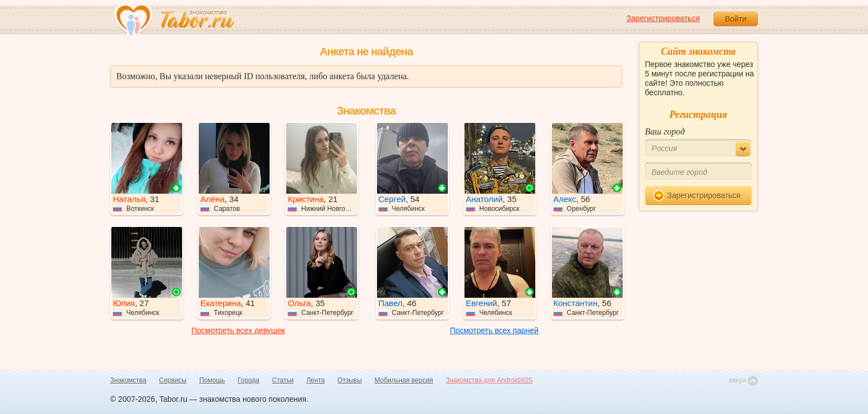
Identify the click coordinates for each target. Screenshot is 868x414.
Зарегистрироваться (663, 18)
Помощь (212, 380)
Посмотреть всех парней (494, 330)
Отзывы (350, 380)
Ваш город (665, 131)
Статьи (283, 380)
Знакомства (128, 380)
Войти (735, 19)
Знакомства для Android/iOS (489, 380)
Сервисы (173, 380)
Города (248, 380)
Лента (315, 380)
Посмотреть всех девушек (238, 330)
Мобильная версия (404, 380)
